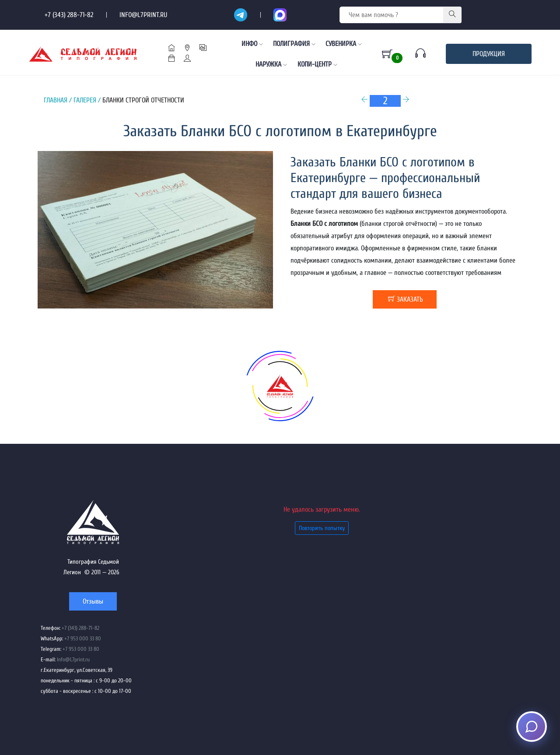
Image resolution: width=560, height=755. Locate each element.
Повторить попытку (322, 528)
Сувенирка (344, 44)
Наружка (271, 64)
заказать (406, 299)
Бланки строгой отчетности (143, 100)
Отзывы (93, 601)
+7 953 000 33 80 (83, 639)
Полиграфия (294, 44)
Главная (56, 100)
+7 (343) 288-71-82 (69, 15)
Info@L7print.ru (143, 15)
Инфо (252, 44)
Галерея (85, 100)
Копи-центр (317, 64)
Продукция (489, 54)
